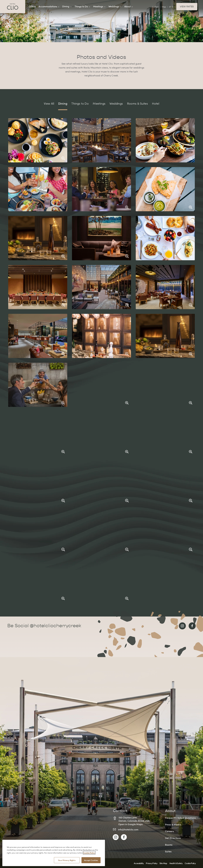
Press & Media (173, 824)
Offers (32, 6)
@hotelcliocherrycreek (55, 626)
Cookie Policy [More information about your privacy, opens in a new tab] (89, 865)
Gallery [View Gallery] (156, 7)
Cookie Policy (190, 863)
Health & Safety (176, 863)
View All (49, 103)
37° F (171, 7)
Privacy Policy (152, 863)
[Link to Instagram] (182, 626)
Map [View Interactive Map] (164, 7)
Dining (67, 6)
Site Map (163, 863)
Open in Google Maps (131, 824)
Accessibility (139, 863)
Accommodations (49, 6)
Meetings (99, 6)
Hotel (156, 103)
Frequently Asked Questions (180, 818)
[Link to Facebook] (192, 626)
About (129, 6)
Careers (169, 831)
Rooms (169, 845)
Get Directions (173, 838)
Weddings (115, 6)
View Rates (187, 7)
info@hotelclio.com (128, 829)
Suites (168, 851)
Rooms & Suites (138, 103)
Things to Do (82, 6)
